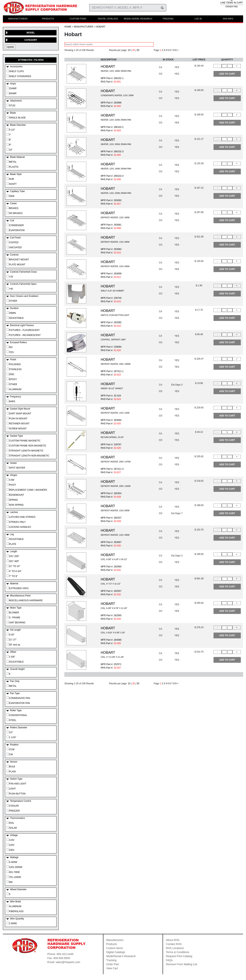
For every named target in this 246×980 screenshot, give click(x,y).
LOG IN (198, 19)
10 (129, 50)
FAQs (169, 960)
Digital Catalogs (116, 952)
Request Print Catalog (179, 956)
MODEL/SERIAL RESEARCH (138, 19)
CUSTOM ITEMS (78, 19)
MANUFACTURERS (18, 19)
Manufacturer (84, 27)
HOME (68, 27)
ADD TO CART (227, 74)
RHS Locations (175, 948)
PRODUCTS (48, 19)
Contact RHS (174, 944)
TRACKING (168, 19)
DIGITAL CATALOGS (108, 19)
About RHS (173, 940)
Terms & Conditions (177, 952)
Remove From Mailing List (182, 964)
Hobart (101, 27)
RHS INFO (228, 19)
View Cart (112, 968)
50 (138, 50)
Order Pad (113, 964)
